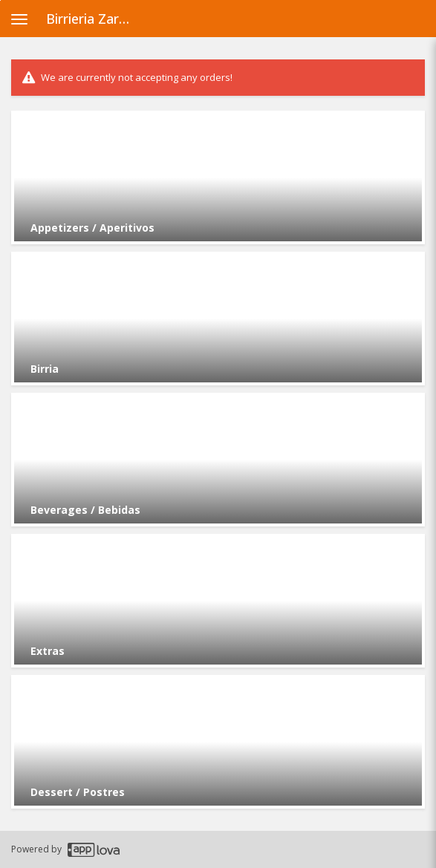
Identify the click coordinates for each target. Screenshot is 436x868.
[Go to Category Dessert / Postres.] (218, 742)
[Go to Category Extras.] (218, 601)
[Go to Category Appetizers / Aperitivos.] (218, 177)
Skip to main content (0, 0)
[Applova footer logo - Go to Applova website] (94, 850)
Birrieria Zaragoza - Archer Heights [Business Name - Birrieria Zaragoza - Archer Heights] (94, 19)
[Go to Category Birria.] (218, 319)
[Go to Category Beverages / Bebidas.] (218, 460)
